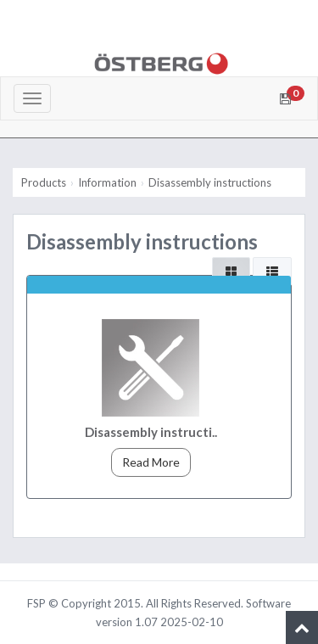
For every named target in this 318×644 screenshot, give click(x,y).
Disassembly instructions (210, 182)
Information (107, 182)
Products (44, 182)
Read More (151, 462)
